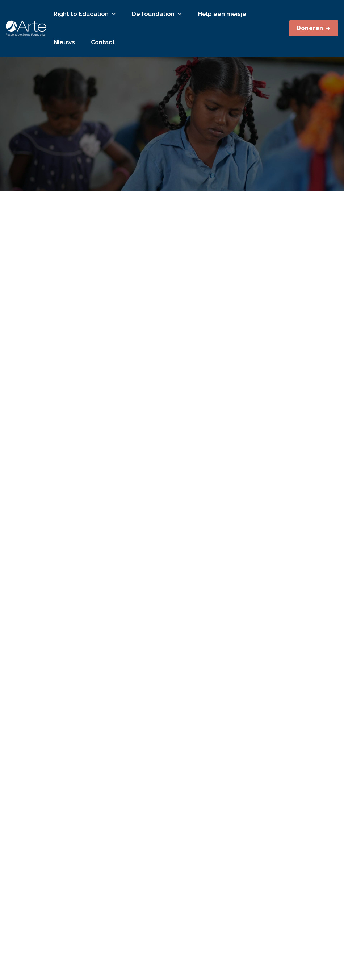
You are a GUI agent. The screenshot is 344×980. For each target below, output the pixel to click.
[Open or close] (114, 14)
